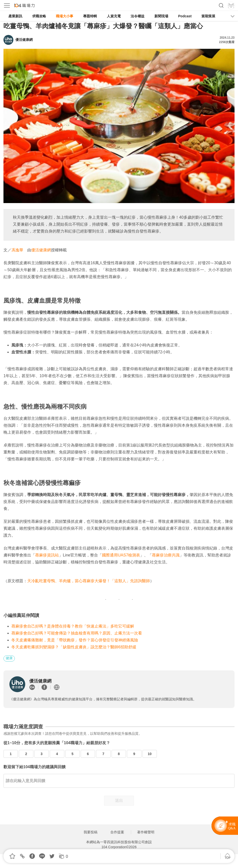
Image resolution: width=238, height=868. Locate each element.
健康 (9, 658)
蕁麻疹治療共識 (166, 555)
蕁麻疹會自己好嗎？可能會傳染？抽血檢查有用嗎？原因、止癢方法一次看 (77, 633)
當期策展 (208, 16)
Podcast (185, 16)
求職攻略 (39, 16)
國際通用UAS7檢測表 (121, 555)
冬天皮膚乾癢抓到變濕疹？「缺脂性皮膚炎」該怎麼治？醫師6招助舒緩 (74, 647)
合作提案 (117, 832)
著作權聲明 (146, 832)
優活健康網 (41, 250)
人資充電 (114, 16)
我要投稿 (91, 832)
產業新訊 (15, 16)
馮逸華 (17, 250)
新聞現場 (161, 16)
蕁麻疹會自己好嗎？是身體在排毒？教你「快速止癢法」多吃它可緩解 (73, 626)
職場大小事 (65, 16)
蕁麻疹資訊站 (47, 555)
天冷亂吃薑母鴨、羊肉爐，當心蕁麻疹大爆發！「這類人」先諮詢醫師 (89, 581)
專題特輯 (90, 16)
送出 (119, 801)
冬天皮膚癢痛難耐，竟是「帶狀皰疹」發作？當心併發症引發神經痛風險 (75, 640)
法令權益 (138, 16)
